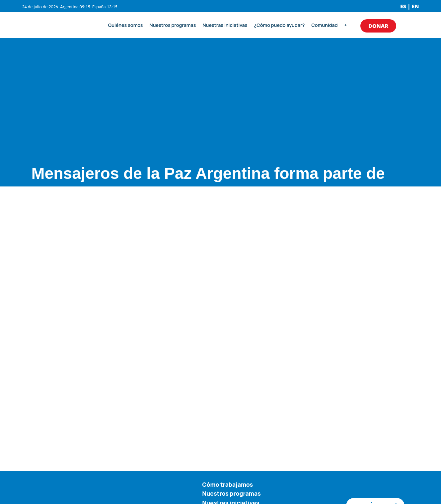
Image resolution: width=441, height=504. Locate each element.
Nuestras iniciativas (225, 25)
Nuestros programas (173, 25)
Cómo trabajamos (227, 484)
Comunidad (324, 25)
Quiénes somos (126, 25)
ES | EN (410, 6)
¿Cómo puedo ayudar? (280, 25)
